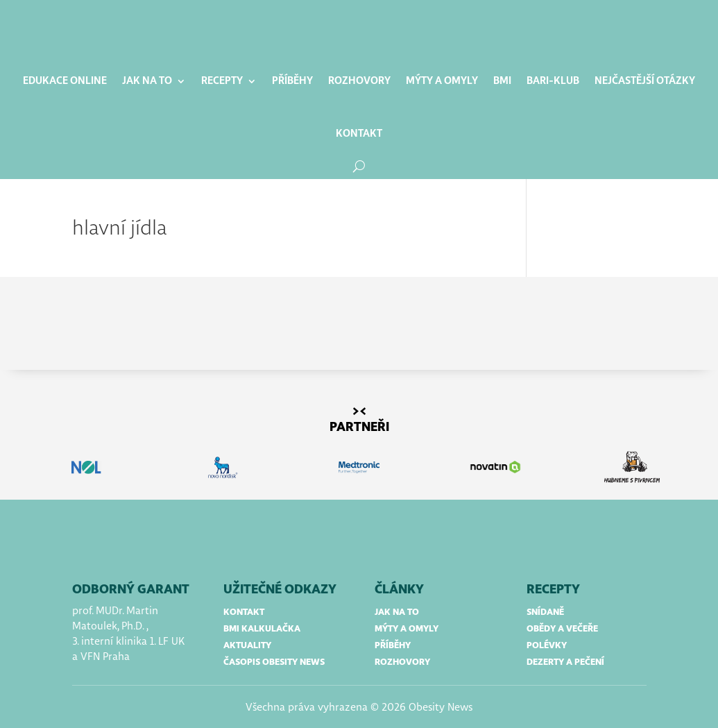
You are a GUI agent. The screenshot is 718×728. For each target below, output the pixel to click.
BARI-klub (553, 81)
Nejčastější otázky (645, 81)
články (399, 590)
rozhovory (402, 662)
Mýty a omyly (442, 81)
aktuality (247, 646)
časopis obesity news (274, 662)
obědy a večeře (562, 629)
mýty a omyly (407, 629)
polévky (547, 646)
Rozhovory (359, 81)
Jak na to (147, 81)
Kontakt (359, 134)
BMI (502, 81)
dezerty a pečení (565, 662)
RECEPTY (553, 590)
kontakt (244, 612)
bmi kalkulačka (262, 629)
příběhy (393, 646)
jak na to (397, 612)
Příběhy (292, 81)
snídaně (545, 612)
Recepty (222, 81)
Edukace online (65, 81)
